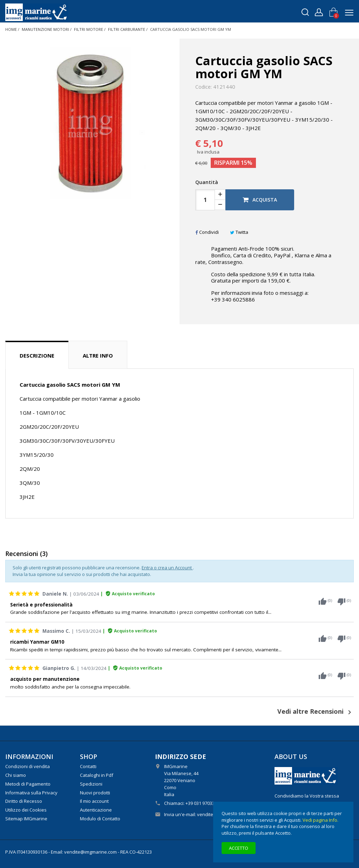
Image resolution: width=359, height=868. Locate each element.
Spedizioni (91, 784)
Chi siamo (16, 775)
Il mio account (94, 801)
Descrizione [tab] (37, 355)
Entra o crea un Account (167, 568)
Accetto (239, 848)
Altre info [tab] (98, 355)
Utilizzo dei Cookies (26, 810)
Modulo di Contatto (100, 819)
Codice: (204, 87)
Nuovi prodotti (95, 793)
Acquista (260, 200)
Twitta (239, 232)
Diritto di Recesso (24, 801)
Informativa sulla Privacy (31, 793)
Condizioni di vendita (28, 766)
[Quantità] (205, 200)
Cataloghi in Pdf (97, 775)
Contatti (88, 766)
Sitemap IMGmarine (26, 819)
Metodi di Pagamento (28, 784)
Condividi (207, 232)
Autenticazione (96, 810)
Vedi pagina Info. (320, 820)
